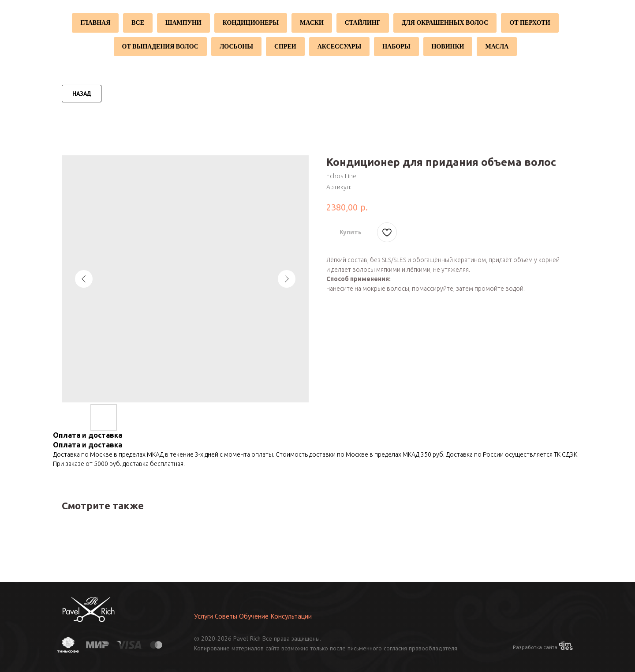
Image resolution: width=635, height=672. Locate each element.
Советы (226, 616)
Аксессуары (339, 47)
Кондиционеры (251, 23)
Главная (95, 23)
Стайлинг (363, 23)
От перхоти (530, 23)
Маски (312, 23)
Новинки (448, 47)
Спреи (285, 47)
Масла (497, 47)
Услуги (204, 616)
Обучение (254, 616)
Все (138, 23)
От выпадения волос (160, 47)
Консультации (291, 616)
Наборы (396, 47)
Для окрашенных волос (445, 23)
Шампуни (183, 23)
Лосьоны (236, 47)
